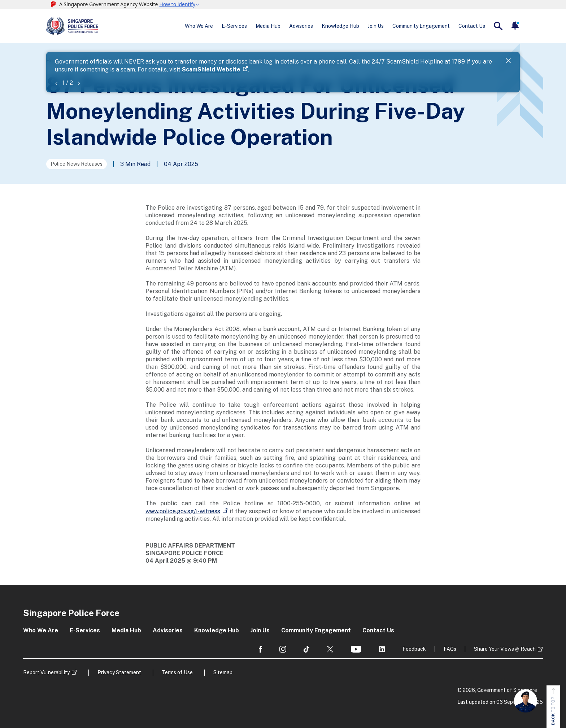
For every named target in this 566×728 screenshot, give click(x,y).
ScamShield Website (211, 69)
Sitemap (223, 672)
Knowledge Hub (340, 26)
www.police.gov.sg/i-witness (183, 511)
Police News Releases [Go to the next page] (77, 164)
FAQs (450, 649)
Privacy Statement (119, 672)
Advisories (301, 26)
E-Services (234, 26)
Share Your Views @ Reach (505, 649)
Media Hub (268, 26)
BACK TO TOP (553, 707)
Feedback (414, 649)
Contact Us (472, 26)
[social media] (260, 649)
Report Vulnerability (46, 672)
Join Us (376, 26)
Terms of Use (177, 672)
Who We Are (199, 26)
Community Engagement (421, 26)
